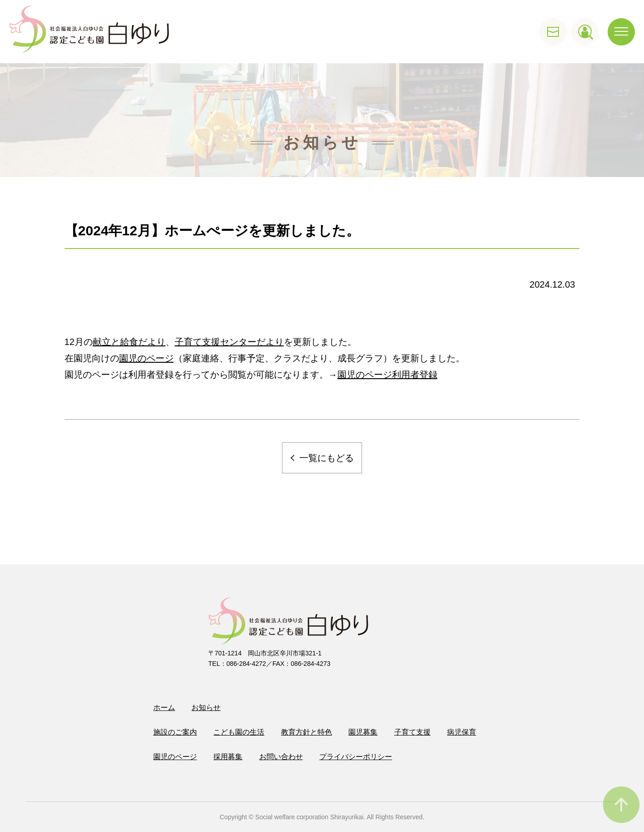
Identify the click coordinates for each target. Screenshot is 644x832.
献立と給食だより (129, 342)
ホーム (164, 708)
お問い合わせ (281, 757)
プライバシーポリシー (356, 757)
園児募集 (363, 732)
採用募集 (228, 757)
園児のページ (146, 358)
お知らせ (206, 708)
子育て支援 (413, 732)
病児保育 (462, 732)
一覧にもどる (327, 458)
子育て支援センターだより (229, 342)
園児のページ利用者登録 (387, 375)
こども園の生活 (239, 732)
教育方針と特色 (307, 732)
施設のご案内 (175, 732)
